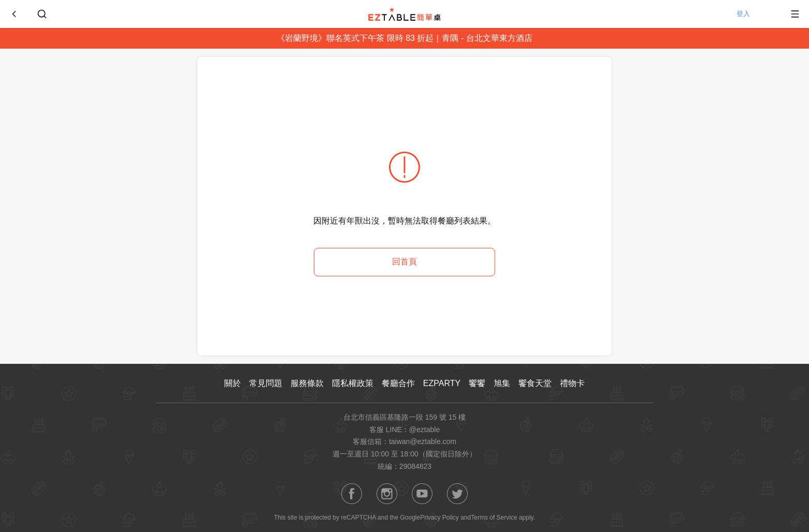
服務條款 (307, 383)
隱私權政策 (353, 383)
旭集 (502, 383)
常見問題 (266, 383)
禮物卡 (572, 383)
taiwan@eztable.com (423, 441)
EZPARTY (442, 383)
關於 (233, 383)
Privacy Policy (439, 518)
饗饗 (477, 383)
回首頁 (404, 262)
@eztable (424, 430)
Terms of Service (494, 518)
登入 (754, 14)
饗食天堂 (535, 383)
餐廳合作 (398, 383)
